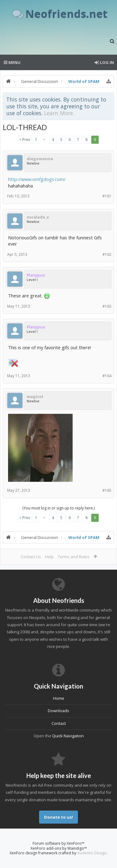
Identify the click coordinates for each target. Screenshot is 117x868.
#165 (107, 490)
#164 (107, 376)
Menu (12, 62)
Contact (59, 723)
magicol (35, 396)
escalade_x (38, 217)
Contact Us (31, 557)
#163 (107, 306)
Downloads (58, 711)
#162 (107, 254)
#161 (107, 196)
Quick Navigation (68, 736)
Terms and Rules (74, 557)
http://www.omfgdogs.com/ (37, 179)
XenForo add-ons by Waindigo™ (59, 848)
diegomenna (40, 159)
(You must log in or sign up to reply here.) (58, 508)
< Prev (25, 140)
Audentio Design (92, 853)
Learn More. (59, 113)
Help (49, 557)
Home (59, 698)
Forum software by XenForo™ (58, 843)
